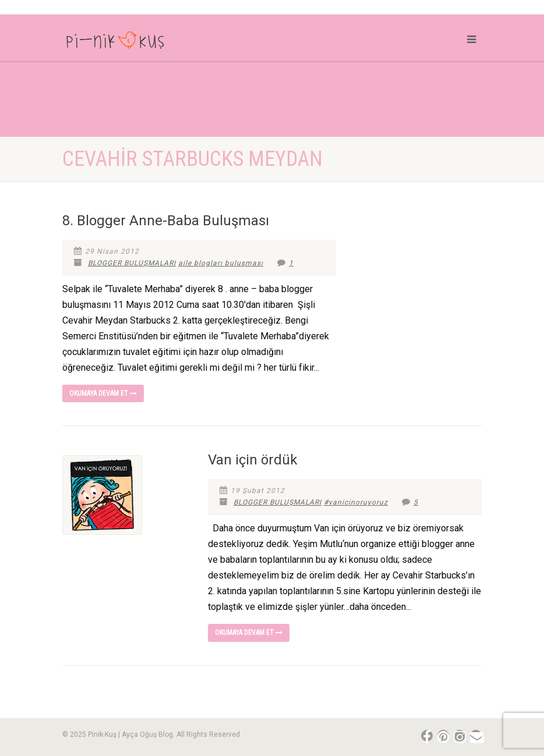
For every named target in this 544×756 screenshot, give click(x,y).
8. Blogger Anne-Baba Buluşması (166, 221)
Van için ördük (253, 460)
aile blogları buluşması (221, 263)
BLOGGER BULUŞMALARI (132, 263)
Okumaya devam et (103, 393)
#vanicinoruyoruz (356, 502)
